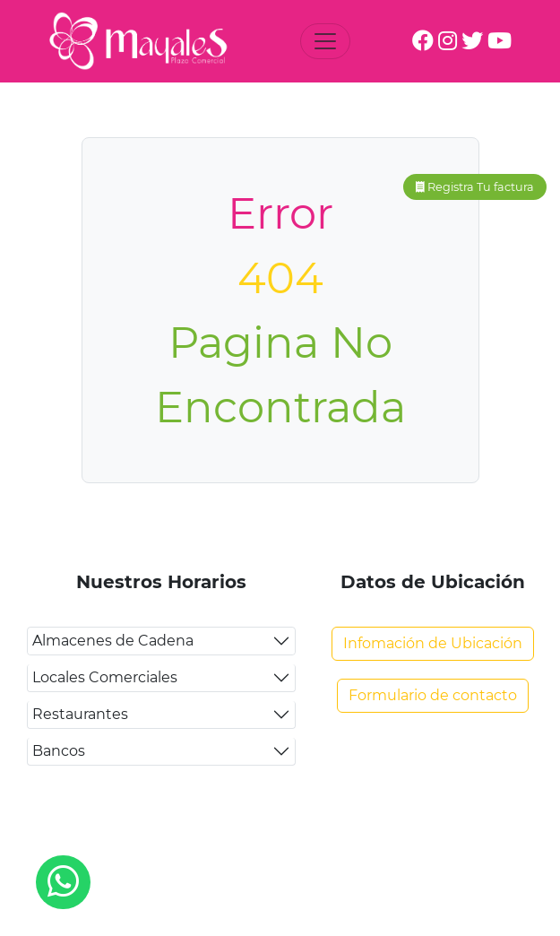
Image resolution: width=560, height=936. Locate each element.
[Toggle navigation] (325, 41)
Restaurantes (80, 714)
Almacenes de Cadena (113, 641)
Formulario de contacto (433, 695)
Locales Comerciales (105, 677)
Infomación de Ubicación (433, 643)
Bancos (59, 751)
